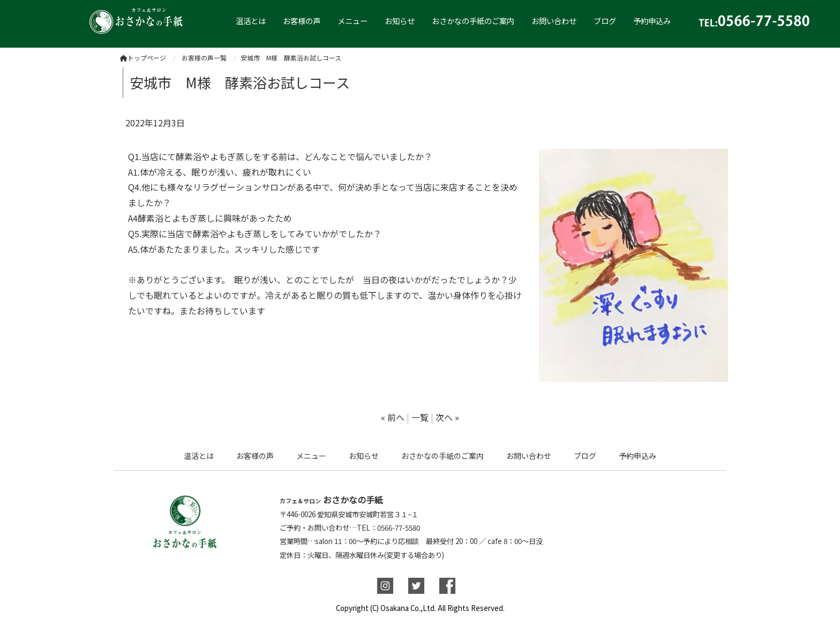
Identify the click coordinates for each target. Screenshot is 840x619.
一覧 (420, 417)
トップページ (143, 58)
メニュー (352, 21)
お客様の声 (302, 21)
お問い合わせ (554, 21)
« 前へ (393, 417)
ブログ (605, 21)
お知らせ (400, 21)
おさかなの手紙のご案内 (473, 21)
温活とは (199, 456)
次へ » (447, 417)
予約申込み (652, 21)
